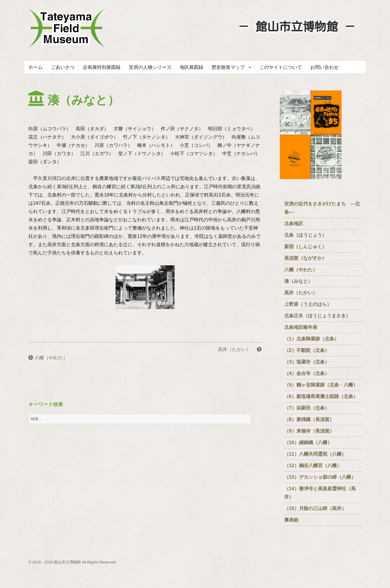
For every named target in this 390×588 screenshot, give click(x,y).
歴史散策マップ (228, 67)
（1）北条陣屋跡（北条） (312, 339)
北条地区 (294, 224)
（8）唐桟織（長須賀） (309, 419)
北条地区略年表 (301, 327)
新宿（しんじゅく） (308, 247)
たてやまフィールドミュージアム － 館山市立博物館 (67, 28)
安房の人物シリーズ (150, 67)
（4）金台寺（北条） (307, 373)
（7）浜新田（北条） (309, 408)
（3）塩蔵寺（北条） (307, 362)
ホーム (35, 67)
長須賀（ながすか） (305, 258)
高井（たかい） (240, 349)
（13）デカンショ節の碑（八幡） (320, 477)
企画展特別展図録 (102, 67)
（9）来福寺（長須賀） (312, 431)
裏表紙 (291, 520)
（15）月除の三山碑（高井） (315, 508)
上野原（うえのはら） (308, 304)
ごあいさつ (63, 67)
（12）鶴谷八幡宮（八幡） (315, 466)
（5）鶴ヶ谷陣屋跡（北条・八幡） (321, 385)
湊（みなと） (298, 281)
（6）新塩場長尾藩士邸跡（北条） (321, 396)
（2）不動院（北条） (307, 350)
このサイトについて (281, 67)
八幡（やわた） (48, 358)
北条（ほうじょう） (305, 235)
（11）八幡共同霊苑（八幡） (315, 454)
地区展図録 (191, 67)
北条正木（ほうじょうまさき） (317, 316)
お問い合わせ (324, 67)
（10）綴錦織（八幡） (308, 442)
